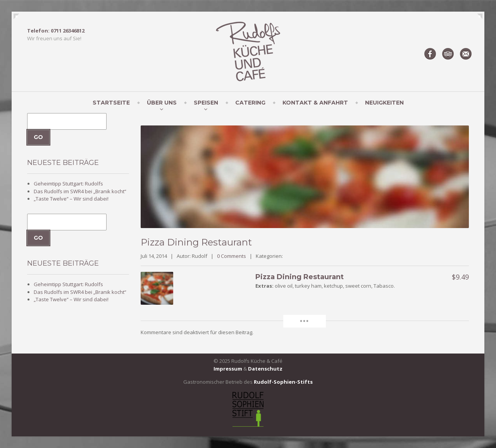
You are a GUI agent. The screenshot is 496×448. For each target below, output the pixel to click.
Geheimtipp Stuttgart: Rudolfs (68, 184)
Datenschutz (265, 369)
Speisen (206, 103)
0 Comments (232, 256)
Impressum (228, 369)
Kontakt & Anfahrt (315, 103)
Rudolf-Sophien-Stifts (283, 382)
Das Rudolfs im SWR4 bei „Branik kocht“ (80, 191)
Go (38, 137)
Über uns (162, 103)
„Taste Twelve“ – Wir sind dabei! (71, 199)
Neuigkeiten (384, 103)
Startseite (111, 103)
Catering (250, 103)
